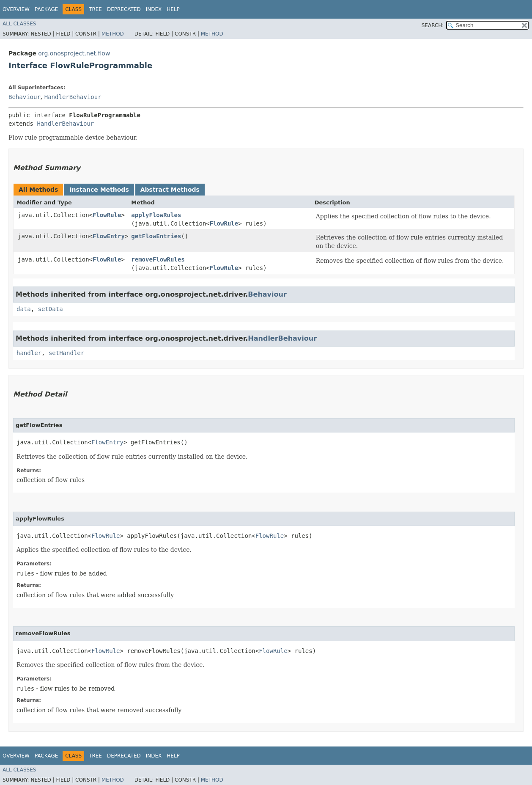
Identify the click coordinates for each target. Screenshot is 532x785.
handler (29, 353)
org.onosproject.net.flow (74, 53)
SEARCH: (433, 25)
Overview (16, 9)
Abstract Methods (170, 190)
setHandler (66, 353)
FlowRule (107, 215)
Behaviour (25, 97)
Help (173, 9)
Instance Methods (99, 190)
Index (154, 9)
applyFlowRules (156, 215)
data (24, 309)
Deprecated (124, 9)
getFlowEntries (156, 236)
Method (113, 34)
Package (46, 9)
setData (51, 309)
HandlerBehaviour (73, 97)
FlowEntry (109, 236)
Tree (95, 9)
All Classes (19, 24)
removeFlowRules (158, 259)
